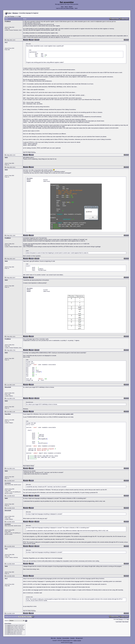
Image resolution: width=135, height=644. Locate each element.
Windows (15, 13)
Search (66, 7)
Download (59, 638)
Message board (79, 638)
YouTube (79, 641)
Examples (73, 638)
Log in (76, 8)
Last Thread (119, 622)
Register (71, 7)
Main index (53, 638)
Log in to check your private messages (65, 8)
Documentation (66, 638)
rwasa (71, 643)
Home (62, 7)
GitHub (75, 641)
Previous (12, 16)
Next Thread (125, 622)
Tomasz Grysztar (66, 641)
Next (20, 16)
